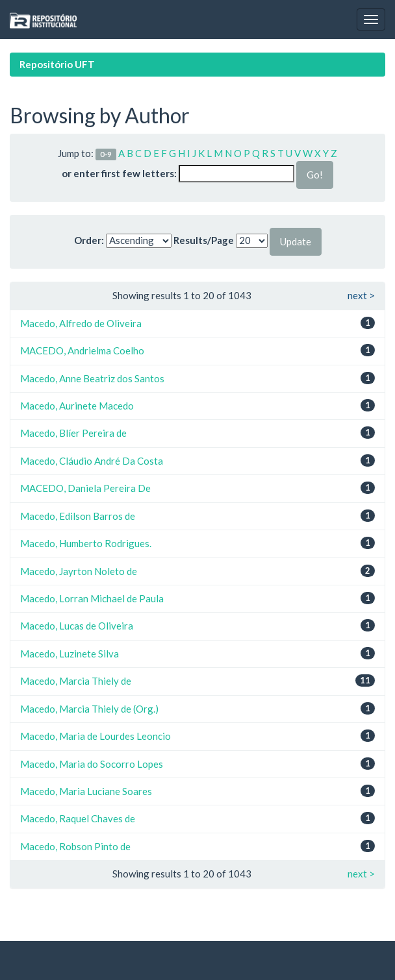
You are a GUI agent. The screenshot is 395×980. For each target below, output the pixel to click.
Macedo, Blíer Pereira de (73, 433)
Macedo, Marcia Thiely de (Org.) (89, 709)
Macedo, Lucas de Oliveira (77, 626)
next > (361, 295)
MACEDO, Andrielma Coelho (82, 350)
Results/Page (204, 240)
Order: (89, 240)
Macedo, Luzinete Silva (70, 654)
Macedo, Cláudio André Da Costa (92, 461)
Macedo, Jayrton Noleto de (79, 571)
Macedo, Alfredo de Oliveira (81, 323)
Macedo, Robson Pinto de (75, 846)
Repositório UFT (57, 64)
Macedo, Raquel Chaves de (78, 818)
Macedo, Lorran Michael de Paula (92, 598)
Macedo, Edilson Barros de (78, 516)
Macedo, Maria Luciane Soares (86, 791)
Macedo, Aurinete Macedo (77, 406)
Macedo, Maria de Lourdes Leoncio (96, 736)
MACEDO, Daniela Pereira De (85, 488)
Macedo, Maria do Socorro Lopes (92, 764)
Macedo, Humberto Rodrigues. (86, 543)
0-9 (106, 154)
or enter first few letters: (119, 173)
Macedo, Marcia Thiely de (76, 681)
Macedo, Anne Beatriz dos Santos (92, 378)
